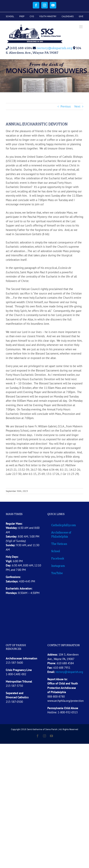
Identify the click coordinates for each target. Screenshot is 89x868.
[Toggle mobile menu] (81, 27)
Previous (66, 106)
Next (77, 106)
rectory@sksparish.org (54, 48)
